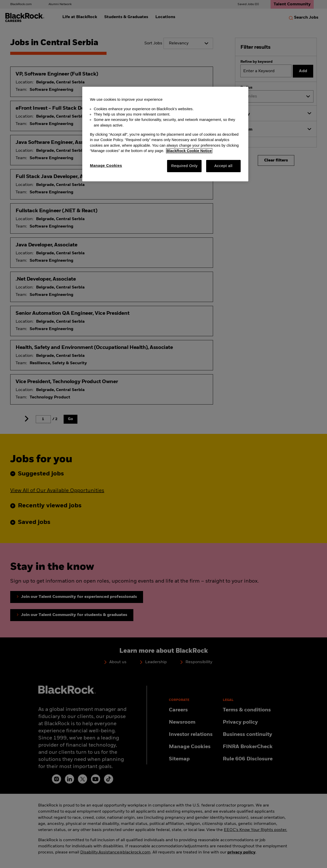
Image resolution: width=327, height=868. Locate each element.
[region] (165, 134)
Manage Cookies (106, 166)
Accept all (223, 166)
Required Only (184, 166)
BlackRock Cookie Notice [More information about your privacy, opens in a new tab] (189, 151)
